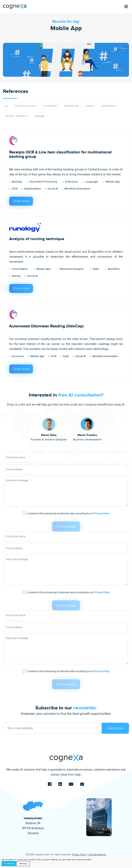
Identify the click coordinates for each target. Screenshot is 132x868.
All (7, 106)
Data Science (109, 106)
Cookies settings (97, 854)
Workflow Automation (16, 116)
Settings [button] (23, 864)
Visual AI (90, 106)
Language (39, 116)
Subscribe (115, 728)
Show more (21, 201)
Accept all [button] (9, 864)
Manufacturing (71, 106)
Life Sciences (50, 106)
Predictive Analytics (25, 106)
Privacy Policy (102, 514)
